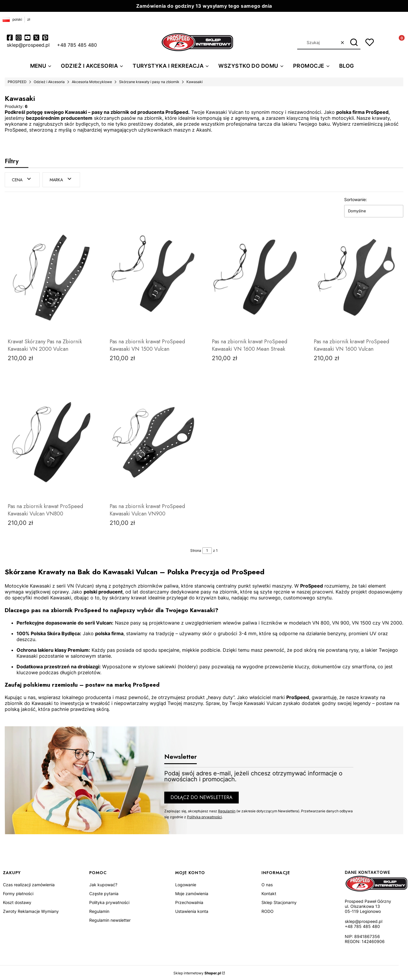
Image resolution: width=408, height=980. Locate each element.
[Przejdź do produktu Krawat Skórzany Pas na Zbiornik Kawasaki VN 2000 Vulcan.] (51, 277)
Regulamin (227, 810)
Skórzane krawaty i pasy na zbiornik (149, 82)
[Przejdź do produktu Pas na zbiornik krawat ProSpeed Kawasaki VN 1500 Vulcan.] (153, 277)
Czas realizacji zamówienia (29, 884)
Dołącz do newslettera (201, 797)
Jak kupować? (103, 884)
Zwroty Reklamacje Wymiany (31, 910)
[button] (354, 43)
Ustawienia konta (192, 910)
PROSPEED (17, 82)
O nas (267, 884)
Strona (196, 550)
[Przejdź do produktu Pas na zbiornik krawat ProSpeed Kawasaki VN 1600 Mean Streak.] (255, 277)
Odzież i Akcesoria (49, 82)
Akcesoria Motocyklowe (92, 82)
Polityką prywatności (204, 816)
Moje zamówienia (192, 893)
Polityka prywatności (109, 901)
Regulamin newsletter (110, 919)
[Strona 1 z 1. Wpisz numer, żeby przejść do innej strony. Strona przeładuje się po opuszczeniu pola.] (207, 550)
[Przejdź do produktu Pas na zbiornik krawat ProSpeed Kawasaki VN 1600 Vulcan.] (357, 277)
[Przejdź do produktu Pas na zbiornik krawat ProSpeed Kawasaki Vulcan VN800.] (51, 442)
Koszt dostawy (17, 901)
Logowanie (186, 884)
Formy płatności (18, 893)
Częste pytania (104, 893)
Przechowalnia (189, 901)
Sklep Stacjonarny (279, 901)
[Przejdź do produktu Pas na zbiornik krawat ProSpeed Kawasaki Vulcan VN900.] (153, 442)
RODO (268, 910)
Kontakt (269, 893)
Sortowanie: (356, 199)
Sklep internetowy (197, 972)
